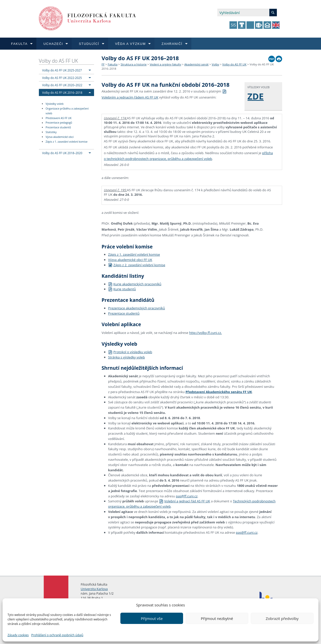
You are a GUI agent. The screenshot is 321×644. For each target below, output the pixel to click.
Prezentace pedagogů (59, 123)
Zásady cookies (18, 635)
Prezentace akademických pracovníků (137, 308)
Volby (215, 64)
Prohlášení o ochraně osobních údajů (57, 635)
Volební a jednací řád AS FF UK (185, 501)
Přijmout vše (152, 618)
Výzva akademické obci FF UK (130, 260)
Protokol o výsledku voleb (130, 352)
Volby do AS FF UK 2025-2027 (62, 70)
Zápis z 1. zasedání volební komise (67, 142)
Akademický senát (196, 64)
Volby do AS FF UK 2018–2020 (62, 153)
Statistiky (51, 132)
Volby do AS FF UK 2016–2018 (62, 93)
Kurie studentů (122, 289)
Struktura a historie (134, 64)
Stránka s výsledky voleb (127, 357)
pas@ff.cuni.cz (187, 496)
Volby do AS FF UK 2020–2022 (62, 85)
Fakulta (112, 64)
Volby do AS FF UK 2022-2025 (62, 78)
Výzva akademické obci (60, 137)
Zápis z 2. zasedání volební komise (137, 265)
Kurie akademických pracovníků (135, 284)
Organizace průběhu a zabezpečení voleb (67, 111)
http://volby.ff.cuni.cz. (205, 333)
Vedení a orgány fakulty (165, 64)
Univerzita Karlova (94, 589)
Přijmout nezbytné (217, 618)
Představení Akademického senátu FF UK (219, 392)
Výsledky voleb (55, 104)
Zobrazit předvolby (282, 618)
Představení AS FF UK (59, 118)
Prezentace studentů (58, 127)
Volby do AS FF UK (58, 61)
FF (103, 64)
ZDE (256, 96)
